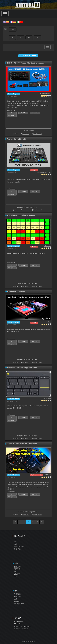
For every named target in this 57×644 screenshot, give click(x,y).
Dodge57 (48, 246)
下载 (16, 539)
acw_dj (49, 474)
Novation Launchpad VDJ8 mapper (21, 215)
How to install (37, 134)
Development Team (45, 172)
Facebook (18, 622)
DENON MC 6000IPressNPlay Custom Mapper (26, 63)
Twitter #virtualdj (21, 629)
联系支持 (17, 567)
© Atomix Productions (28, 641)
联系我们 (17, 596)
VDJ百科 (17, 574)
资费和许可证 (19, 547)
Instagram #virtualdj (22, 626)
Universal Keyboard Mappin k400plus (22, 368)
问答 (16, 572)
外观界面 (17, 549)
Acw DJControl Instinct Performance (22, 444)
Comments (26, 134)
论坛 (16, 576)
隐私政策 (17, 601)
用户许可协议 (19, 604)
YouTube (18, 624)
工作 (16, 599)
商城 (16, 542)
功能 (16, 544)
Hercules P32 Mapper (16, 291)
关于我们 (17, 594)
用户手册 (17, 569)
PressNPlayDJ (47, 93)
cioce (49, 322)
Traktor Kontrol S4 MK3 (17, 139)
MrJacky (49, 398)
